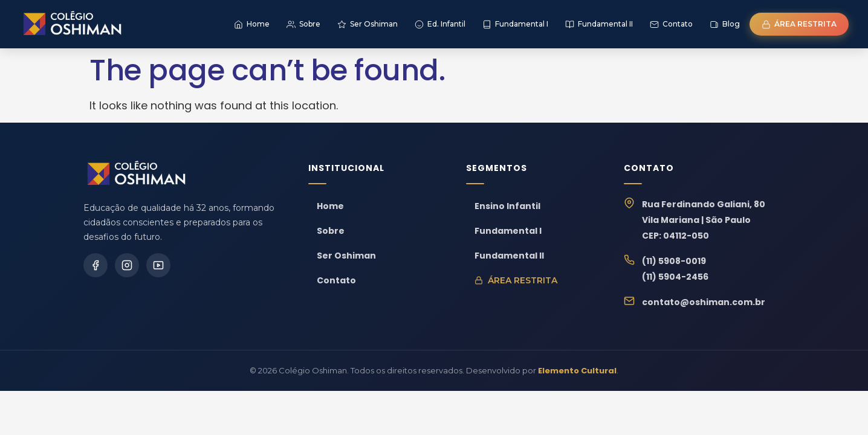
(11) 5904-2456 (675, 277)
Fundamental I (508, 231)
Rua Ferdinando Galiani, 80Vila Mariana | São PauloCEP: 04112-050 (704, 220)
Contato (336, 280)
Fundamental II (509, 256)
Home (330, 206)
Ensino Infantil (507, 206)
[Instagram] (127, 265)
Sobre (331, 231)
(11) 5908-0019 (674, 261)
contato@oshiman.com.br (704, 302)
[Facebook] (96, 265)
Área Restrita (516, 280)
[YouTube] (158, 265)
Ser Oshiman (346, 256)
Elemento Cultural (577, 371)
